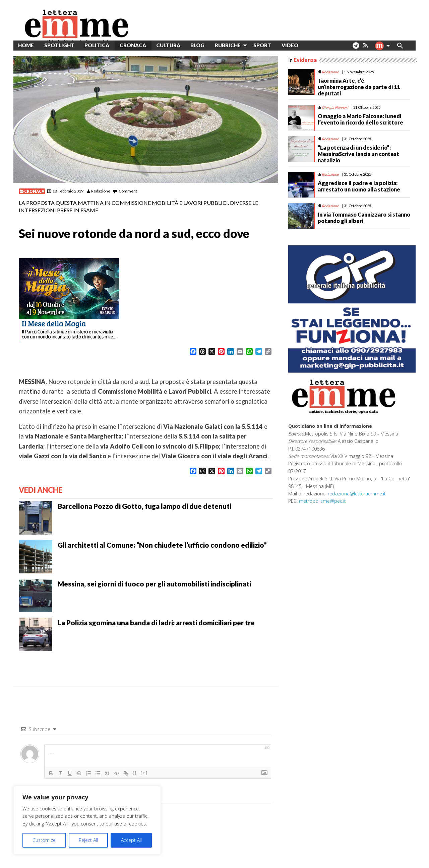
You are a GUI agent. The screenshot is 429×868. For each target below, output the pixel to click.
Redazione (101, 191)
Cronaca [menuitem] (133, 45)
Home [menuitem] (26, 45)
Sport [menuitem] (262, 45)
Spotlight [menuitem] (59, 45)
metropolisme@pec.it (322, 501)
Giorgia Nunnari (335, 107)
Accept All (131, 840)
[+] (144, 773)
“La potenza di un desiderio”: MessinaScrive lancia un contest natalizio (358, 154)
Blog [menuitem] (197, 45)
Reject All (88, 840)
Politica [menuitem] (97, 45)
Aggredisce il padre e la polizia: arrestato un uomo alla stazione (359, 186)
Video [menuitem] (290, 45)
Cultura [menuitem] (168, 45)
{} (135, 773)
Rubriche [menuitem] (228, 45)
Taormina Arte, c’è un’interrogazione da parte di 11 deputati (359, 87)
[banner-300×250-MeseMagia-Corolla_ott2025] (69, 299)
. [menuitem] (356, 48)
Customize (44, 840)
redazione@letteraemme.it (357, 494)
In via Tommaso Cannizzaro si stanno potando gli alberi (364, 218)
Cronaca (34, 191)
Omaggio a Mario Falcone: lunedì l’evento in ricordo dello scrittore (360, 119)
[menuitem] (309, 45)
